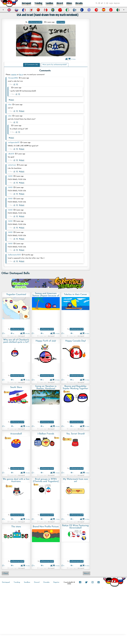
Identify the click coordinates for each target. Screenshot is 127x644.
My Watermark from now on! (75, 480)
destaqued (61, 22)
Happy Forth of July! (46, 341)
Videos (69, 3)
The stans (16, 527)
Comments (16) (31, 65)
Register (117, 3)
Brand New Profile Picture (46, 527)
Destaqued (26, 3)
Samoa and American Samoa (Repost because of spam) (46, 295)
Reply (11, 100)
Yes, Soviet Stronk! (75, 434)
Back (5, 573)
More (87, 573)
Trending (38, 3)
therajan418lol (13, 78)
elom (10, 105)
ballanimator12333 (15, 255)
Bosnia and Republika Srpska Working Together (75, 387)
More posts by (55, 65)
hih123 (10, 176)
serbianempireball (35, 22)
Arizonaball (16, 434)
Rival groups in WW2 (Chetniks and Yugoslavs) (46, 480)
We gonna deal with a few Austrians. (16, 480)
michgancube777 (14, 143)
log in (21, 75)
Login (111, 3)
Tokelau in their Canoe (75, 295)
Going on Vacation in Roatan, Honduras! (46, 387)
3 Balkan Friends (46, 434)
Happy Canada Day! (75, 341)
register (14, 75)
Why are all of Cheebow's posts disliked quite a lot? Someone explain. (16, 341)
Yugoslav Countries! (16, 295)
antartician (12, 165)
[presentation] (3, 10)
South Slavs (16, 387)
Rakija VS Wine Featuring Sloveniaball (75, 527)
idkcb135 (11, 154)
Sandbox (49, 3)
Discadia (79, 3)
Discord (60, 3)
